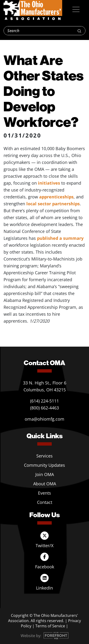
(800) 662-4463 (44, 408)
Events (44, 493)
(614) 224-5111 (44, 401)
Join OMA (45, 474)
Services (44, 456)
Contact (45, 502)
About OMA (45, 484)
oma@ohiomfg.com (44, 419)
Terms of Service (50, 626)
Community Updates (44, 465)
